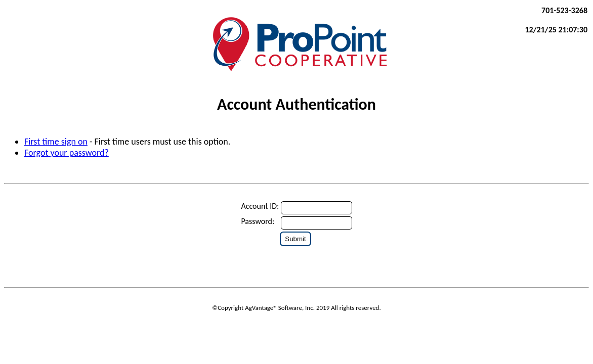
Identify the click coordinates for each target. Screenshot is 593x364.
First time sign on (56, 142)
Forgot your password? (67, 153)
